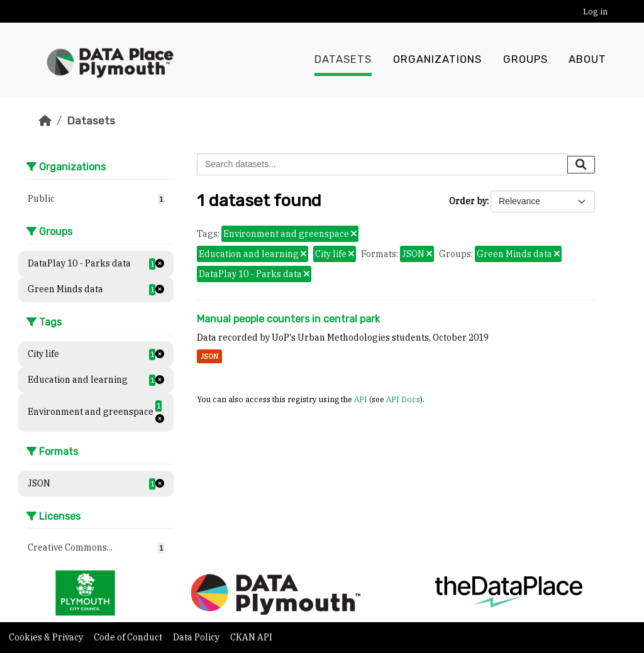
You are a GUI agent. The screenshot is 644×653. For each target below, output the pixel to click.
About (587, 60)
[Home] (45, 121)
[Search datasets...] (382, 164)
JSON (209, 356)
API (361, 399)
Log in (595, 12)
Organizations (437, 60)
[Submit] (581, 165)
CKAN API (251, 637)
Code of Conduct (129, 637)
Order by (468, 201)
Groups (525, 60)
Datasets (343, 60)
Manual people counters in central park (288, 319)
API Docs (403, 399)
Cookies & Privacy (47, 637)
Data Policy (197, 637)
